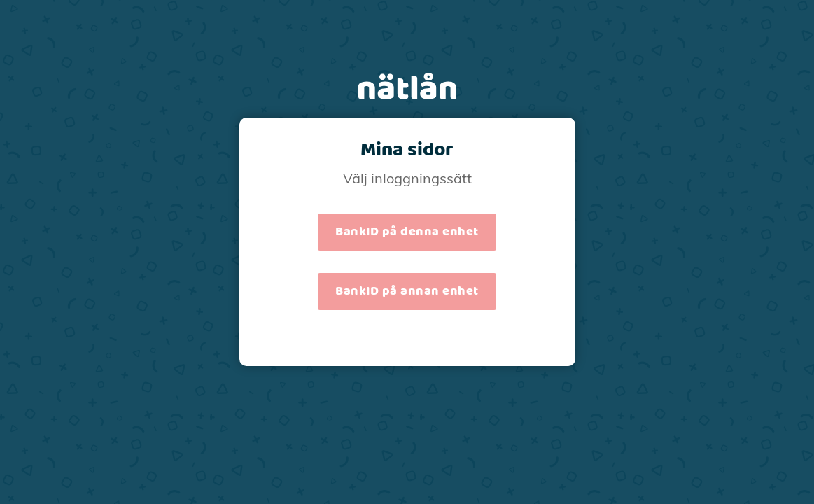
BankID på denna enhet (407, 232)
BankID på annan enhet (407, 291)
